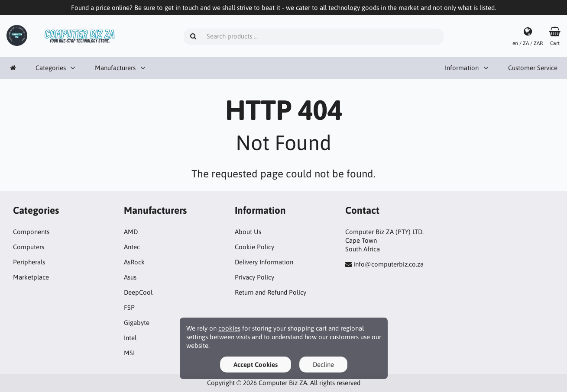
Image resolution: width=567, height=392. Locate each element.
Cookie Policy (254, 247)
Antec (132, 247)
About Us (248, 232)
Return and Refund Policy (271, 292)
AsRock (134, 262)
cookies (229, 328)
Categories (51, 68)
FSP (129, 307)
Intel (130, 338)
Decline (323, 365)
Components (31, 232)
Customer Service (533, 68)
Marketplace (31, 277)
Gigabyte (137, 323)
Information (462, 68)
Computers (29, 247)
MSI (129, 353)
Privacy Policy (254, 277)
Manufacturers (115, 68)
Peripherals (29, 262)
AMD (131, 232)
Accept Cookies (256, 365)
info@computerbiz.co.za (389, 264)
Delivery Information (264, 262)
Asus (130, 277)
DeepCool (138, 292)
